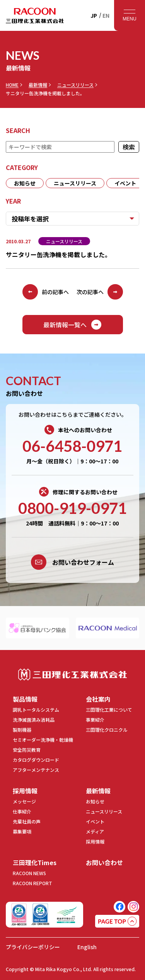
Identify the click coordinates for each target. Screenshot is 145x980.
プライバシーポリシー (33, 947)
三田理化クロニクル (107, 730)
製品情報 (25, 699)
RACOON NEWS (29, 873)
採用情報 (25, 791)
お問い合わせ (104, 862)
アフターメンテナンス (36, 770)
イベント (125, 183)
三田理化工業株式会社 (72, 674)
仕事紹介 (22, 811)
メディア (95, 831)
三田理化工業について (109, 710)
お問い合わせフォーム (72, 562)
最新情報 (38, 85)
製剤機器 (22, 730)
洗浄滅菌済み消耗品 (34, 720)
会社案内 (98, 699)
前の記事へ (46, 292)
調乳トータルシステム (36, 710)
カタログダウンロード (36, 760)
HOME (12, 85)
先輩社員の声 (27, 821)
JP (94, 15)
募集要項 (22, 831)
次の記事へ (100, 292)
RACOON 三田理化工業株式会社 (35, 15)
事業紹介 (95, 720)
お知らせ (25, 183)
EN (106, 15)
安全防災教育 (27, 750)
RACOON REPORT (32, 883)
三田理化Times (35, 862)
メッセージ (24, 801)
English (87, 947)
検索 (129, 147)
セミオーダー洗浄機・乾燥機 (43, 740)
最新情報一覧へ (73, 325)
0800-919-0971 (72, 508)
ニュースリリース (75, 85)
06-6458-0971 (72, 446)
